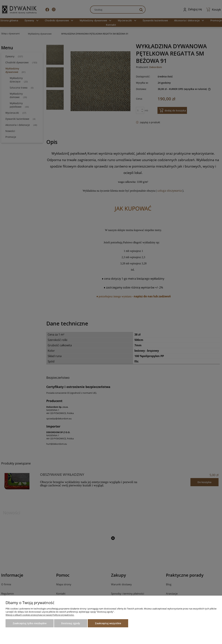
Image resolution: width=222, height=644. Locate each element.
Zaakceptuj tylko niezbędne (30, 623)
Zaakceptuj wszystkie (108, 623)
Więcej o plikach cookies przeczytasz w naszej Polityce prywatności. (40, 615)
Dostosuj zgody (71, 623)
